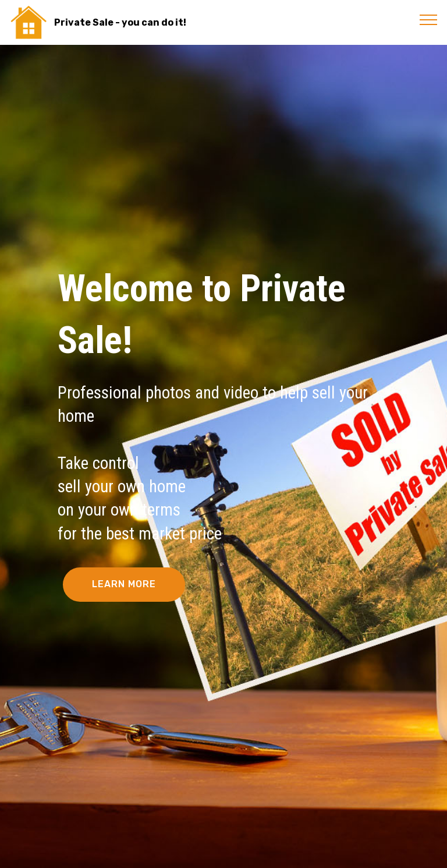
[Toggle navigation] (429, 19)
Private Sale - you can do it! (120, 22)
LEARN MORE (124, 584)
